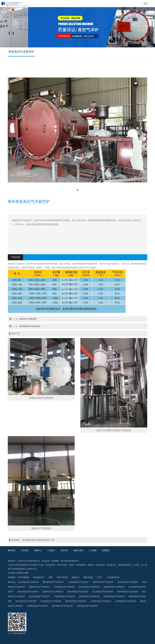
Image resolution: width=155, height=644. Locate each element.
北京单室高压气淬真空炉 (28, 582)
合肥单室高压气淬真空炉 (126, 601)
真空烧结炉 (81, 565)
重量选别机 (88, 577)
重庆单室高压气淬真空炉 (53, 582)
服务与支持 (78, 550)
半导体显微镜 (24, 577)
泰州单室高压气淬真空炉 (30, 326)
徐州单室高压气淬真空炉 (39, 587)
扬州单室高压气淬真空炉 (78, 592)
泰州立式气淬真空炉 (28, 319)
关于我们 (25, 550)
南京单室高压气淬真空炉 (128, 582)
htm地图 (19, 573)
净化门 (100, 577)
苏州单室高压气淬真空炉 (89, 587)
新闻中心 (38, 550)
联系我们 (106, 550)
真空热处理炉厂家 (45, 540)
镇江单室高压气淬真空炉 (103, 592)
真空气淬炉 (62, 565)
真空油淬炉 (51, 565)
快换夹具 (76, 577)
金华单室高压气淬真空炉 (51, 601)
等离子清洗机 (62, 577)
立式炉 (136, 565)
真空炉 (72, 565)
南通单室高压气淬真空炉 (114, 587)
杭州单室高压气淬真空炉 (39, 596)
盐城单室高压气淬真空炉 (53, 592)
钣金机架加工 (39, 577)
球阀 (51, 577)
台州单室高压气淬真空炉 (101, 601)
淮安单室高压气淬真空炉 (28, 592)
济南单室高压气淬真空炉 (37, 606)
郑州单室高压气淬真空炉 (62, 606)
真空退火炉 (112, 565)
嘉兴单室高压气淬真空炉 (114, 596)
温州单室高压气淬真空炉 (89, 596)
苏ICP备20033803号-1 (70, 561)
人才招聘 (93, 550)
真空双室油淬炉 (125, 565)
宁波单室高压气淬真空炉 (64, 596)
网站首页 (12, 550)
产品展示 (51, 550)
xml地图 (11, 573)
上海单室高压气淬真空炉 (78, 582)
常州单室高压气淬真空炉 (64, 587)
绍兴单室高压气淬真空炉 (26, 601)
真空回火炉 (100, 565)
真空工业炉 (39, 565)
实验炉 (91, 565)
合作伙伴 (64, 550)
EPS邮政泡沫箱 (113, 577)
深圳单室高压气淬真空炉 (87, 606)
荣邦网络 (55, 561)
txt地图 (25, 573)
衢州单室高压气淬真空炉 (76, 601)
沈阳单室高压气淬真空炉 (103, 582)
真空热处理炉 (29, 540)
